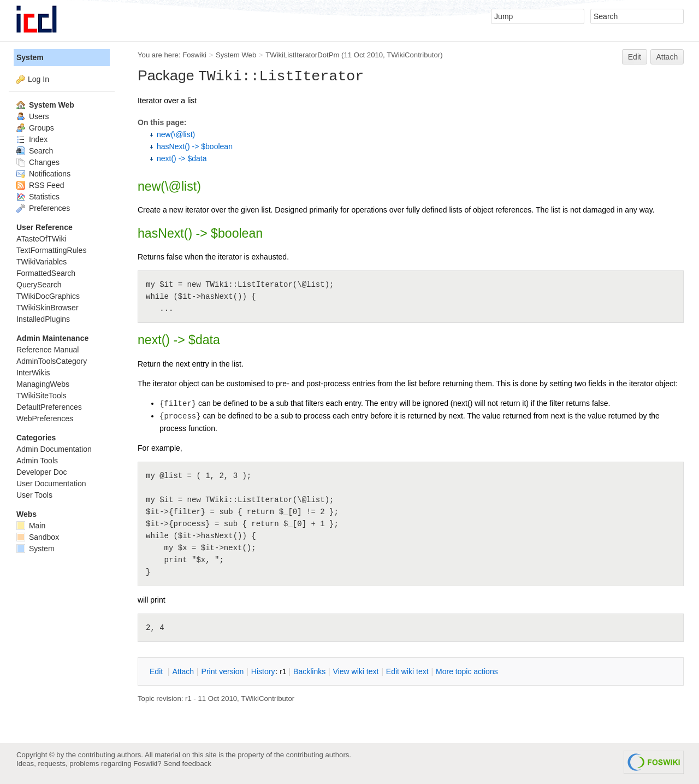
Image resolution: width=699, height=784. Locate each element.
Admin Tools (37, 461)
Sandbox (38, 537)
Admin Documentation (54, 449)
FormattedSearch (46, 273)
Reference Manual (48, 350)
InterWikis (33, 373)
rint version (223, 671)
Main (31, 526)
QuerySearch (39, 285)
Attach (667, 57)
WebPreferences (45, 418)
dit (157, 671)
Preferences (43, 208)
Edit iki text (407, 671)
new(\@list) (176, 134)
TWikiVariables (42, 262)
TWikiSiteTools (42, 396)
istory (263, 671)
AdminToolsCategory (52, 361)
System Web (236, 55)
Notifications (43, 174)
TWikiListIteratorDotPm (302, 55)
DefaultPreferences (49, 407)
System (30, 57)
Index (32, 139)
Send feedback (187, 764)
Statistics (38, 197)
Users (32, 116)
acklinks (309, 671)
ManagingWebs (43, 384)
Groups (35, 128)
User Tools (34, 495)
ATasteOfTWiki (42, 239)
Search (35, 151)
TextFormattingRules (51, 250)
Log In (38, 79)
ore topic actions (467, 671)
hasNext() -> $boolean (195, 146)
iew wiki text (356, 671)
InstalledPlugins (43, 319)
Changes (38, 162)
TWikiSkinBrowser (48, 308)
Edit (635, 57)
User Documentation (51, 484)
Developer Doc (42, 472)
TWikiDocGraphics (48, 296)
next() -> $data (182, 158)
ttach (183, 671)
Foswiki (194, 55)
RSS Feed (40, 185)
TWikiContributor (413, 55)
